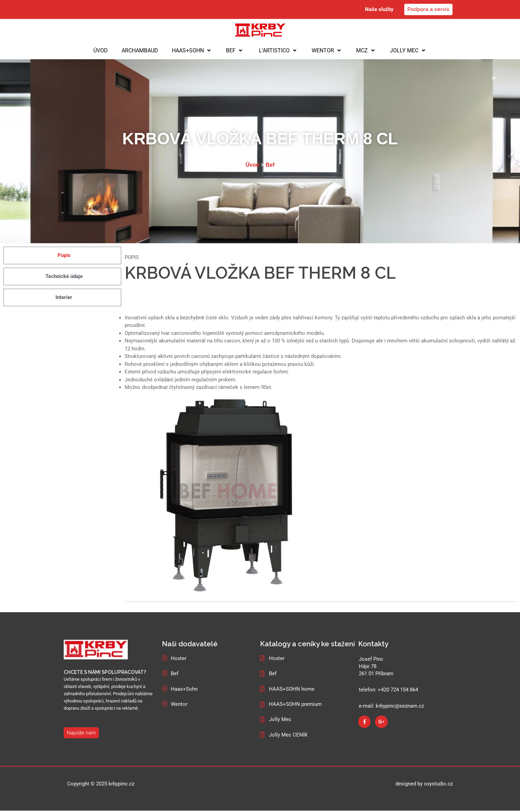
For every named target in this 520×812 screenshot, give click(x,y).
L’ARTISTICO (278, 51)
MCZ (366, 51)
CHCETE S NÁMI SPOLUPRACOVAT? (105, 673)
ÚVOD (101, 50)
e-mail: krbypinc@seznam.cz (391, 707)
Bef (270, 165)
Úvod (252, 165)
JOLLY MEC (408, 51)
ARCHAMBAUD (140, 50)
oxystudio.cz (438, 785)
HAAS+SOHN (192, 51)
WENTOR (327, 51)
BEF (235, 51)
